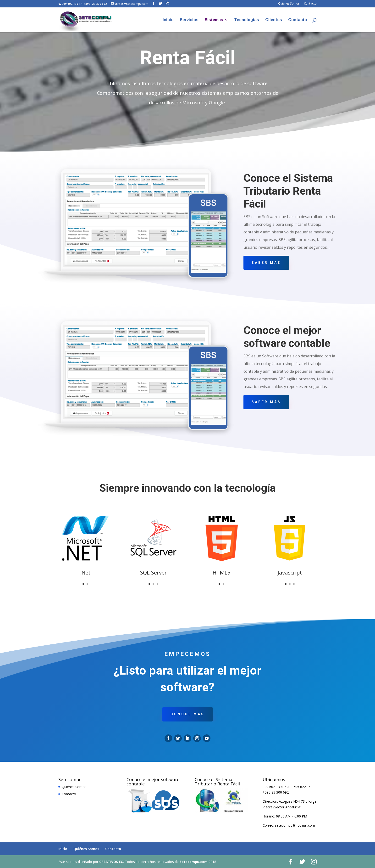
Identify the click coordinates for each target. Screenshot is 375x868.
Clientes (274, 20)
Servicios (189, 20)
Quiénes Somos (289, 4)
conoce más (187, 714)
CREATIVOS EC (111, 862)
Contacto (310, 4)
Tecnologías (247, 20)
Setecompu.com (194, 862)
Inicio (168, 20)
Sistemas (214, 20)
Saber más (266, 263)
